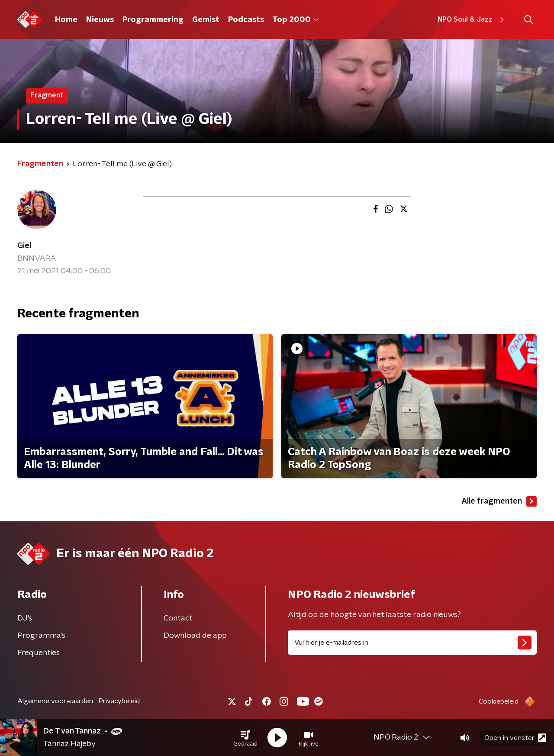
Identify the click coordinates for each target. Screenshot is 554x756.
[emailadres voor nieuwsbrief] (412, 643)
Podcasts (246, 20)
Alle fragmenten (499, 501)
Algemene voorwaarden (55, 701)
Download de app (195, 636)
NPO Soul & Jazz (472, 19)
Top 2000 (296, 20)
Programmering (153, 20)
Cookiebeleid (499, 701)
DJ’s (25, 618)
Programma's (41, 636)
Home (66, 20)
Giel (24, 246)
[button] (245, 738)
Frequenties (39, 653)
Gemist (206, 20)
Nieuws (100, 20)
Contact (178, 618)
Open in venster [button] (515, 738)
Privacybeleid (119, 701)
